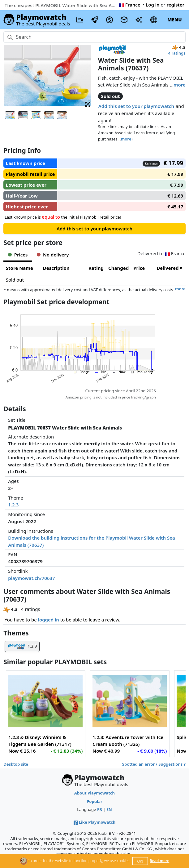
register (176, 5)
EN (109, 809)
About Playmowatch (94, 793)
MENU (175, 20)
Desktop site (16, 764)
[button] (88, 104)
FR (100, 809)
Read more (159, 861)
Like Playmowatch (95, 822)
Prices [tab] (18, 255)
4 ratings (177, 53)
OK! (140, 861)
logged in (49, 620)
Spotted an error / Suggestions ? (154, 764)
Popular (94, 801)
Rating (96, 268)
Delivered (168, 268)
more (180, 85)
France (130, 5)
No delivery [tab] (53, 255)
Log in (153, 5)
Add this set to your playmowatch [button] (136, 106)
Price (139, 268)
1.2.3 (13, 505)
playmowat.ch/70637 (31, 578)
